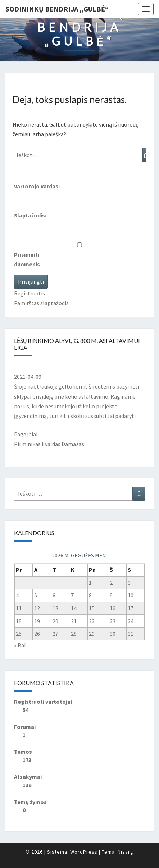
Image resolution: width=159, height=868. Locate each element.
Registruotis (29, 293)
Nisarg (126, 852)
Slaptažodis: (30, 215)
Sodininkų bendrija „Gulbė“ (57, 9)
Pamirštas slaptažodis (41, 303)
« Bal (20, 645)
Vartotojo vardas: (37, 186)
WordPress (84, 852)
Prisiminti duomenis (27, 259)
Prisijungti (31, 281)
